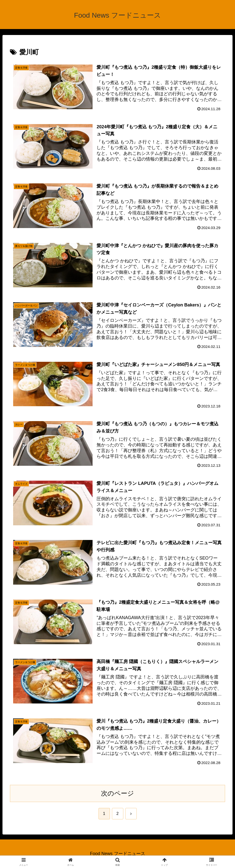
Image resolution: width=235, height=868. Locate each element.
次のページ (117, 793)
